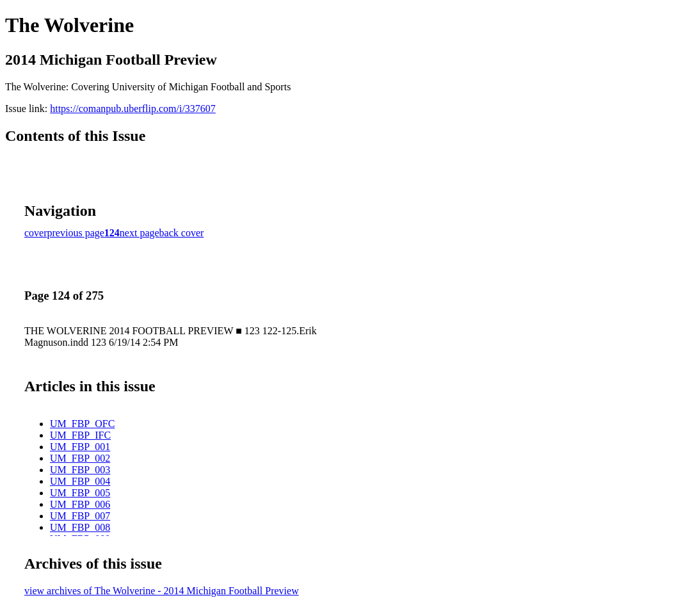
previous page (76, 233)
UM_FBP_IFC (80, 435)
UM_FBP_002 (80, 458)
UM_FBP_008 (80, 527)
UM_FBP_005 (80, 493)
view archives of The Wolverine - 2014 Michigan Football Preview (162, 591)
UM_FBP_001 (80, 447)
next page (140, 233)
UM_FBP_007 (80, 516)
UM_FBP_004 (80, 481)
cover (36, 233)
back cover (182, 233)
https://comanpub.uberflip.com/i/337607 (133, 109)
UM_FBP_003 (80, 470)
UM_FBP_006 (80, 504)
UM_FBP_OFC (82, 424)
